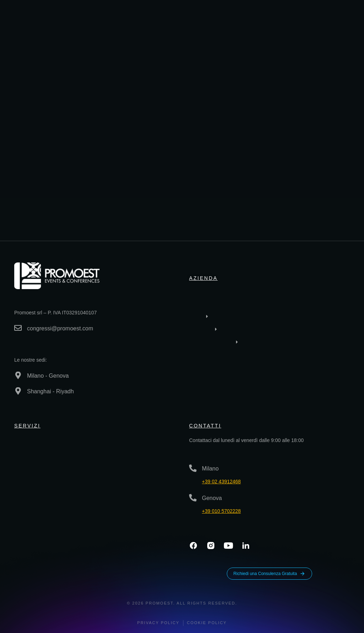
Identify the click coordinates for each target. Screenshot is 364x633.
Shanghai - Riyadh (50, 391)
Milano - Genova (48, 376)
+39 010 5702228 (221, 511)
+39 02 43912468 (221, 482)
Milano (210, 469)
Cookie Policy (207, 623)
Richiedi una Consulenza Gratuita (270, 574)
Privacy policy (158, 623)
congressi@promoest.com (60, 328)
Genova (212, 498)
